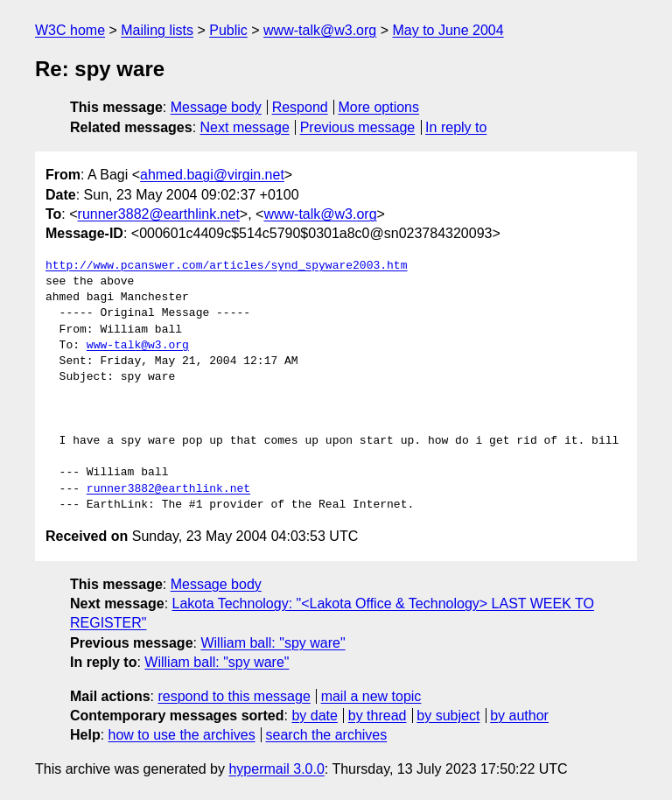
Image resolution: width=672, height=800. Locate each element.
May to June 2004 (448, 30)
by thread (378, 716)
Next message (245, 127)
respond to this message (234, 696)
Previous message (358, 127)
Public (228, 30)
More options (379, 107)
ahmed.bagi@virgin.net (212, 175)
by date (314, 716)
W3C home (70, 30)
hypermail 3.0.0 (276, 769)
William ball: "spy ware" (273, 643)
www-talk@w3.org (320, 30)
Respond (300, 107)
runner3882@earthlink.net (159, 214)
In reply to (456, 127)
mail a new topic (371, 696)
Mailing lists (157, 30)
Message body (216, 107)
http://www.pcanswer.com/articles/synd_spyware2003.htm (226, 266)
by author (519, 716)
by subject (448, 716)
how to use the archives (182, 735)
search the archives (327, 735)
